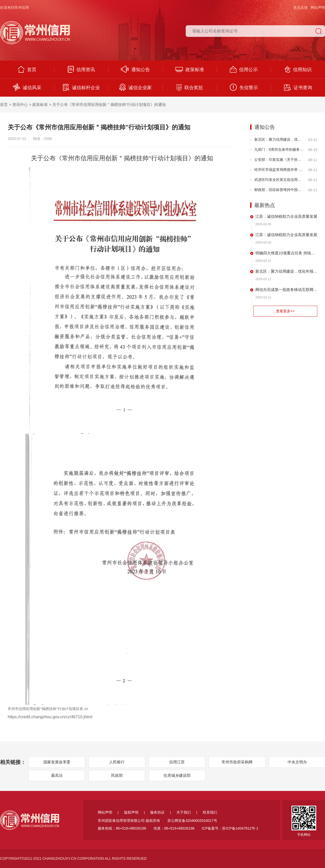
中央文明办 (297, 762)
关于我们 (184, 812)
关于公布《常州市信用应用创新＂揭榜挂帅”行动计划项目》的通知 (109, 105)
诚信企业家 (135, 87)
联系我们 (210, 812)
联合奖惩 (190, 87)
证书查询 (298, 88)
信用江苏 (177, 762)
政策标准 (190, 70)
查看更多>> (285, 311)
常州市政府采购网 (237, 762)
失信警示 (244, 87)
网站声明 (318, 7)
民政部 (117, 775)
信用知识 (298, 69)
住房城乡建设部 (177, 775)
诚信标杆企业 (81, 87)
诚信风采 (27, 87)
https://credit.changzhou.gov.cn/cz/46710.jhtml (50, 717)
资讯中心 (20, 105)
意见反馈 (300, 7)
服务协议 (157, 812)
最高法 (57, 775)
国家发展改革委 (57, 762)
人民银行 (117, 762)
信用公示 (244, 69)
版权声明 (131, 812)
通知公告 (135, 69)
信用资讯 (81, 69)
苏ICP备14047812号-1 (240, 828)
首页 (27, 69)
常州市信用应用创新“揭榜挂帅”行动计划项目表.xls (48, 709)
